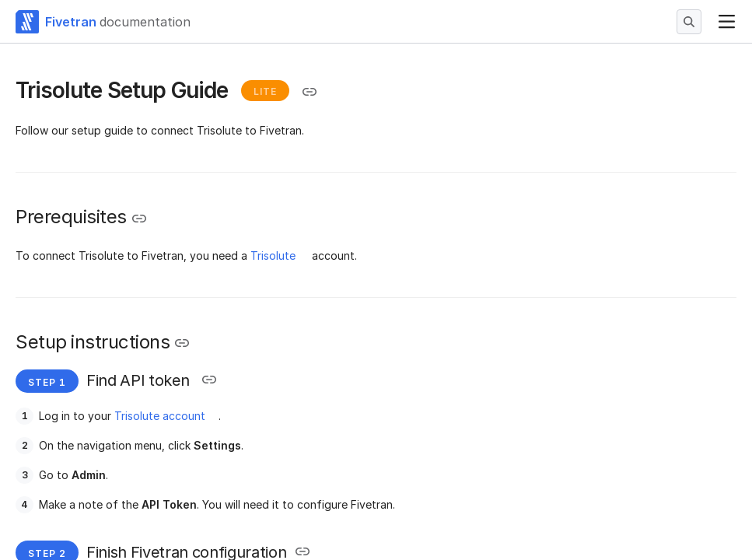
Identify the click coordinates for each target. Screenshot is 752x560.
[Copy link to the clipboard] (310, 92)
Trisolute (273, 255)
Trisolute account (160, 416)
